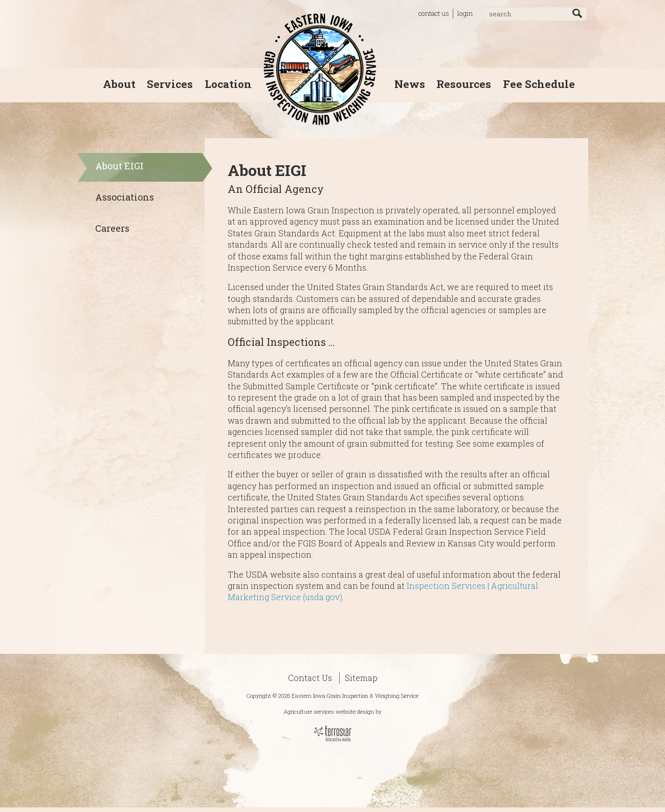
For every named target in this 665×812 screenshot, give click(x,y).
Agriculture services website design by (332, 711)
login (465, 13)
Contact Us (310, 678)
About (119, 84)
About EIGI (119, 166)
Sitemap (361, 678)
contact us (434, 13)
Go (578, 14)
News (410, 84)
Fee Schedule (539, 84)
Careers (112, 228)
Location (228, 84)
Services (170, 84)
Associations (125, 197)
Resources (464, 84)
